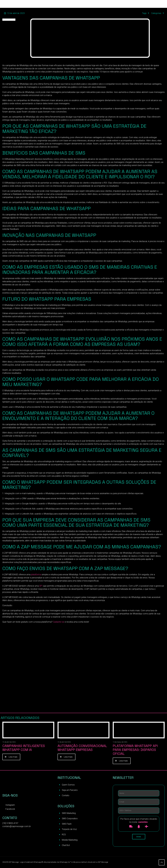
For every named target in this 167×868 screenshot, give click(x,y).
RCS (64, 835)
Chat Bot (66, 845)
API (41, 586)
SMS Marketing (69, 813)
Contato (66, 795)
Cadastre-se (59, 622)
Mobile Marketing (70, 840)
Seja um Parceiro (70, 790)
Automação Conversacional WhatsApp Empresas (82, 748)
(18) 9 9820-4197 (10, 823)
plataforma (36, 575)
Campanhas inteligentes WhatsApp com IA (24, 748)
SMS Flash (67, 824)
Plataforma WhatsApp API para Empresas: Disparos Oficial (135, 750)
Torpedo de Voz (69, 829)
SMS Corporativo (70, 819)
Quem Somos (68, 785)
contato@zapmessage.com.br (17, 826)
